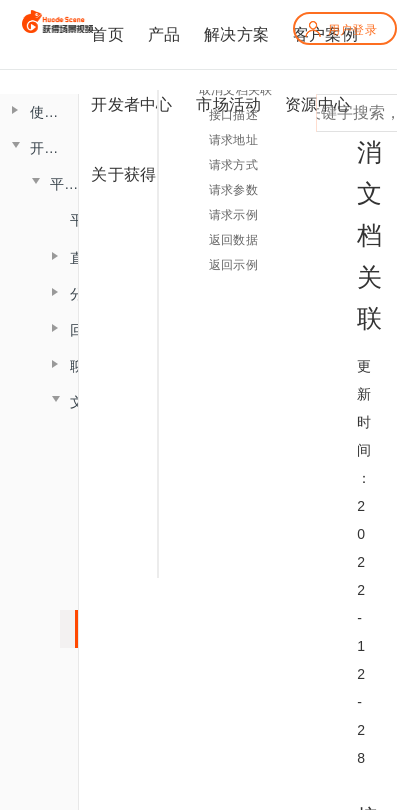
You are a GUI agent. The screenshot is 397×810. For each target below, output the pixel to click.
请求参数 (233, 190)
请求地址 (233, 140)
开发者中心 (131, 104)
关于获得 (123, 174)
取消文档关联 (235, 90)
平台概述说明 (77, 220)
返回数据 (233, 240)
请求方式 (233, 165)
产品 (164, 34)
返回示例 (233, 265)
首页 (107, 34)
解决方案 (236, 34)
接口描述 (233, 115)
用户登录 (340, 30)
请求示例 (233, 215)
